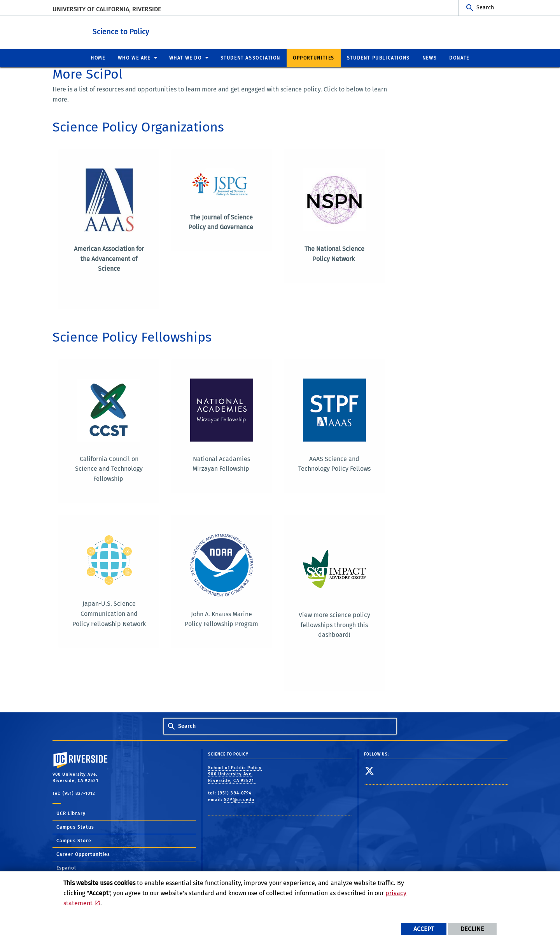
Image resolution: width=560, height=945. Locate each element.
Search (485, 8)
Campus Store (74, 840)
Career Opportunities (83, 854)
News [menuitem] (430, 58)
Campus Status (75, 826)
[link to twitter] (370, 770)
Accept (424, 929)
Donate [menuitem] (459, 58)
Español (66, 867)
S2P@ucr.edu (239, 799)
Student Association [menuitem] (250, 58)
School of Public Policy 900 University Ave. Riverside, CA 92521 (235, 773)
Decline (472, 929)
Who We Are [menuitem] (134, 58)
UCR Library (71, 813)
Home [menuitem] (98, 58)
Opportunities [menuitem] (314, 58)
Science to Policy (157, 31)
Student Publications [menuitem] (378, 58)
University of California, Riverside (107, 9)
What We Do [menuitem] (185, 58)
